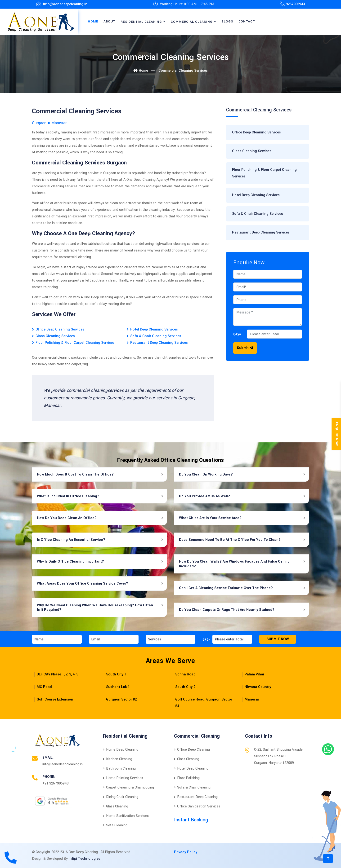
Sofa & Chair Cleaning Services (156, 336)
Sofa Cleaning (115, 825)
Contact (247, 21)
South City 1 (116, 674)
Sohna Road (185, 674)
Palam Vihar (254, 674)
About (110, 21)
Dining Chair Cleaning (121, 797)
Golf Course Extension (55, 699)
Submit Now (278, 639)
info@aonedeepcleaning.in (62, 4)
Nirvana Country (258, 687)
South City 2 (185, 687)
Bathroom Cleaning (119, 769)
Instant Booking (191, 820)
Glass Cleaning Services (55, 336)
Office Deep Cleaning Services (60, 329)
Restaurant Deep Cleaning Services (159, 343)
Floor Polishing (187, 778)
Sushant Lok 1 (118, 687)
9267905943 (295, 4)
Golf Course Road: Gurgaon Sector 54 (204, 703)
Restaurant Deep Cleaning (196, 797)
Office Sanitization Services (197, 806)
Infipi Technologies (85, 859)
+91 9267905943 (56, 783)
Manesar (252, 699)
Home (93, 21)
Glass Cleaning (116, 806)
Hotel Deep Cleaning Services (154, 329)
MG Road (44, 687)
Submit (245, 348)
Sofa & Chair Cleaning (192, 787)
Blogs (227, 21)
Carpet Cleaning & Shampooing (128, 787)
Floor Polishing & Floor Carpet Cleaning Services (75, 343)
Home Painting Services (123, 778)
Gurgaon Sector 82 (121, 699)
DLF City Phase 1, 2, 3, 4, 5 (57, 674)
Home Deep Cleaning (121, 750)
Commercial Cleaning (192, 22)
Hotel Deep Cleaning (191, 769)
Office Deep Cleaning (192, 750)
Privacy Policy (186, 852)
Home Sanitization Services (126, 816)
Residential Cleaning (141, 22)
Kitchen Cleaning (118, 759)
